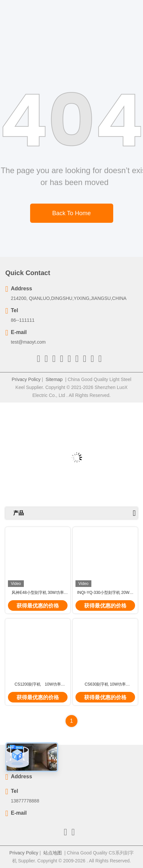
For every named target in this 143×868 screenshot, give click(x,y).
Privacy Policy (26, 379)
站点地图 (53, 853)
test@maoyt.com (28, 342)
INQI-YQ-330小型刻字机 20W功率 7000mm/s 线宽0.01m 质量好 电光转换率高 (105, 593)
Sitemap (54, 379)
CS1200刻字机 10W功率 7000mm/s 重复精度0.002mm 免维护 (38, 685)
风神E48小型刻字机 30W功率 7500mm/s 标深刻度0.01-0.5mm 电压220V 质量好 (38, 593)
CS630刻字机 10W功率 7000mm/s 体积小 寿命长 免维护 (105, 685)
